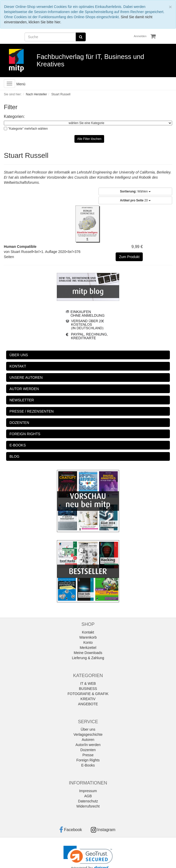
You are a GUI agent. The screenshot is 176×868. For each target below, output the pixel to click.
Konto (88, 642)
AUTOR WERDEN (24, 389)
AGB (88, 796)
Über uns (88, 729)
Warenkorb (88, 637)
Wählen (135, 191)
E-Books (88, 765)
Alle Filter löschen (89, 139)
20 (135, 200)
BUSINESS (88, 689)
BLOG (14, 456)
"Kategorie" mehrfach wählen (28, 129)
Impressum (88, 791)
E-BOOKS (18, 445)
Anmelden (140, 36)
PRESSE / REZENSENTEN (32, 411)
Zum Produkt (129, 257)
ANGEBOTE (88, 704)
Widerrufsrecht (88, 806)
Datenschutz (88, 801)
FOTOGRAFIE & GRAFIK (88, 694)
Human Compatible (20, 247)
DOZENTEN (19, 423)
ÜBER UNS (19, 355)
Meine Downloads (88, 653)
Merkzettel (88, 648)
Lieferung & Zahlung (88, 658)
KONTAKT (18, 366)
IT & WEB (88, 683)
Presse (88, 755)
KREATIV (88, 699)
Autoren (88, 740)
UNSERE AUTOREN (26, 377)
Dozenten (88, 750)
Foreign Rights (88, 760)
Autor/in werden (88, 745)
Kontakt (88, 632)
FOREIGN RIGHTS (25, 434)
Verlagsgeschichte (88, 734)
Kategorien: (14, 116)
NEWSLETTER (22, 400)
